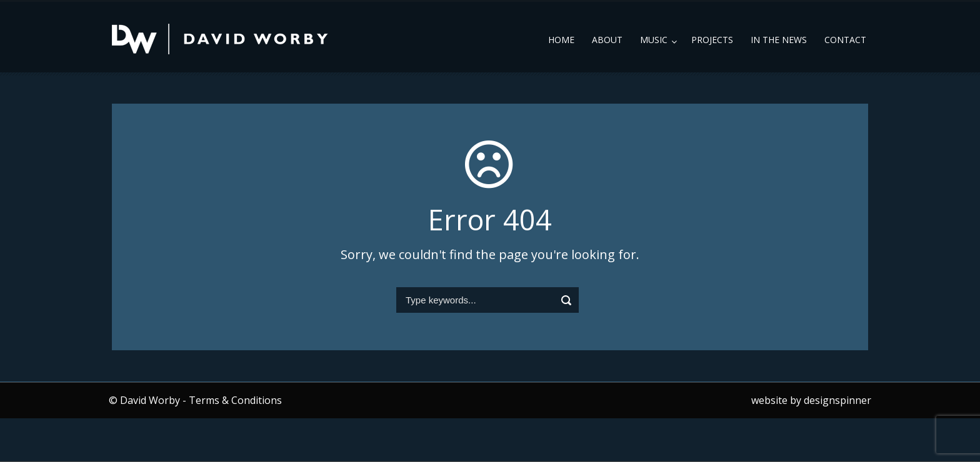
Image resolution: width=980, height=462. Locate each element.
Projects (712, 40)
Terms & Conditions (235, 400)
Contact (845, 40)
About (607, 40)
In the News (779, 40)
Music (654, 40)
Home (561, 40)
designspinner (837, 400)
